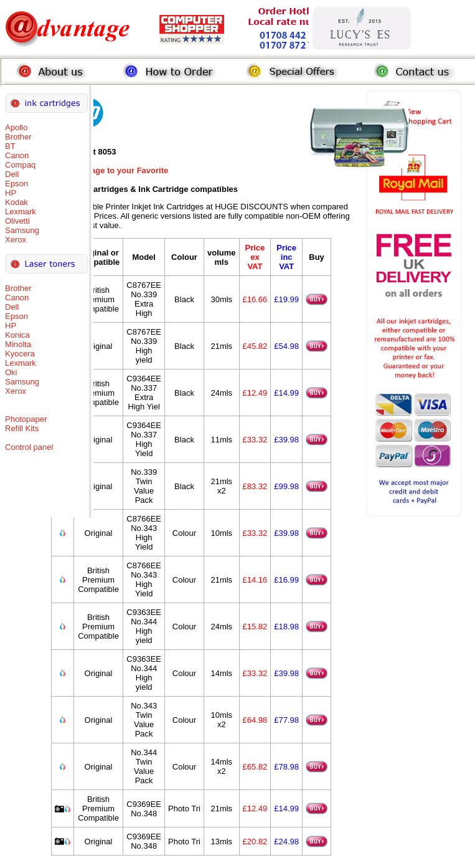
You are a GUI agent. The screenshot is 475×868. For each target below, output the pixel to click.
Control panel (29, 447)
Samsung (22, 230)
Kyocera (20, 354)
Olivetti (17, 221)
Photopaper (26, 419)
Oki (11, 372)
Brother (18, 137)
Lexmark (21, 212)
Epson (16, 184)
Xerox (16, 240)
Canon (17, 155)
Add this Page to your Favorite (110, 170)
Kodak (16, 202)
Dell (12, 174)
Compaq (20, 165)
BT (10, 146)
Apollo (16, 127)
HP (11, 193)
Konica (17, 335)
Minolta (18, 344)
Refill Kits (22, 428)
